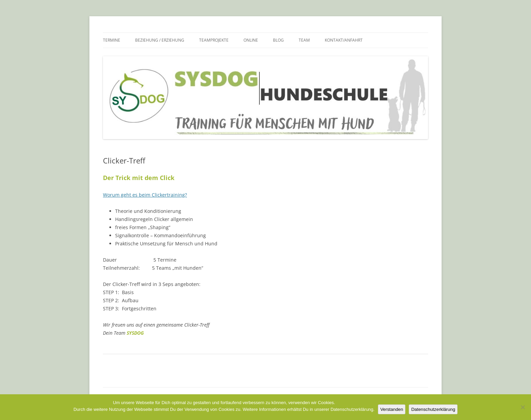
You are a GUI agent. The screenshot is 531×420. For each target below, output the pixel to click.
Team (304, 40)
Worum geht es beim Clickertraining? (145, 195)
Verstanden (392, 409)
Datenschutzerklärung (433, 409)
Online (251, 40)
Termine (112, 40)
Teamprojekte (214, 40)
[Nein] (523, 407)
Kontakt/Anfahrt (344, 40)
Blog (278, 40)
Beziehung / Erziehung (160, 40)
